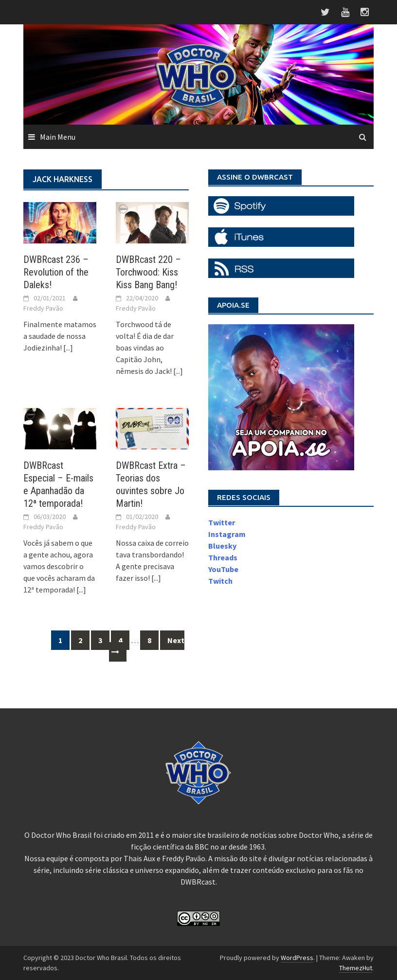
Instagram (227, 534)
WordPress (297, 958)
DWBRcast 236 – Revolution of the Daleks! (56, 272)
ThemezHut (356, 968)
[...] (68, 348)
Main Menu (58, 137)
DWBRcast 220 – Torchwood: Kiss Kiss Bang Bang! (148, 272)
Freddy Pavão (43, 308)
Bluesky (222, 546)
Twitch (220, 581)
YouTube (223, 569)
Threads (223, 557)
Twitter (222, 522)
